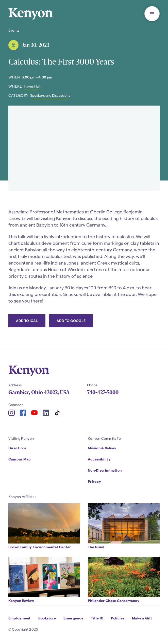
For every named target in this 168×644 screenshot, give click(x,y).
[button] (152, 14)
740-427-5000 (103, 392)
